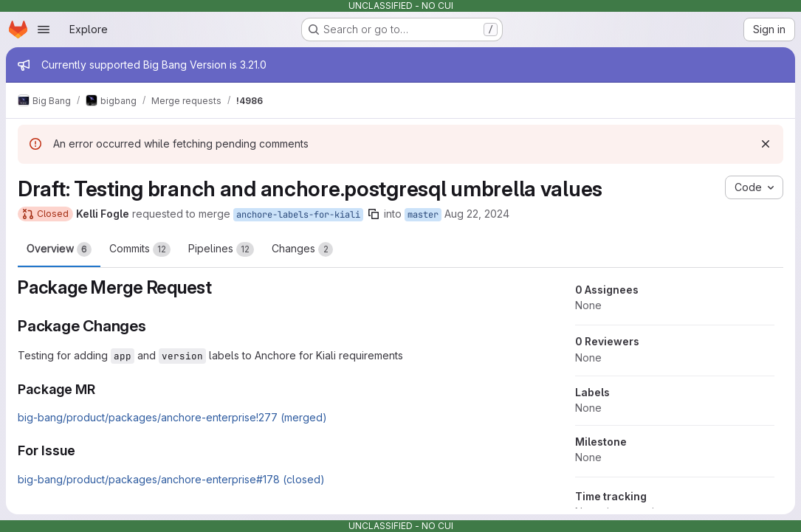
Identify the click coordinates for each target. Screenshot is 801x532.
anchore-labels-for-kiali (298, 215)
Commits (140, 249)
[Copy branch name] (374, 214)
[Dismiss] (766, 144)
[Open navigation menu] (44, 30)
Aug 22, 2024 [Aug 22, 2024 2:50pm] (477, 214)
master (423, 215)
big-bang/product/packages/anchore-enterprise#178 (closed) (171, 479)
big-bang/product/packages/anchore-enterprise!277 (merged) (172, 417)
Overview (59, 249)
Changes (302, 249)
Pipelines (221, 249)
